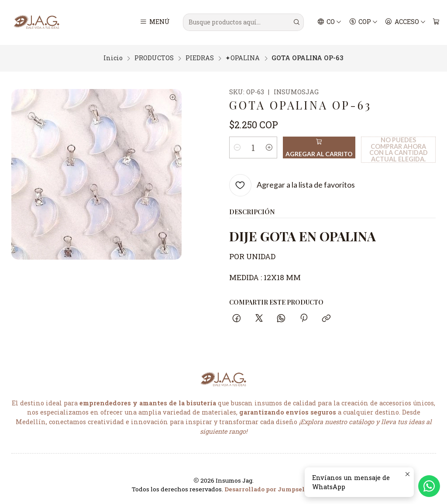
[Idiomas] (330, 22)
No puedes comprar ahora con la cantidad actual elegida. (399, 148)
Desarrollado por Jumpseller (269, 488)
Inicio (113, 57)
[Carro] (436, 22)
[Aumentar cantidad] (269, 146)
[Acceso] (405, 22)
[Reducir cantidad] (237, 146)
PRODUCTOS (154, 57)
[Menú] (155, 22)
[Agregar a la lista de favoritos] (292, 184)
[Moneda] (363, 22)
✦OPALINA (242, 57)
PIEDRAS (200, 57)
